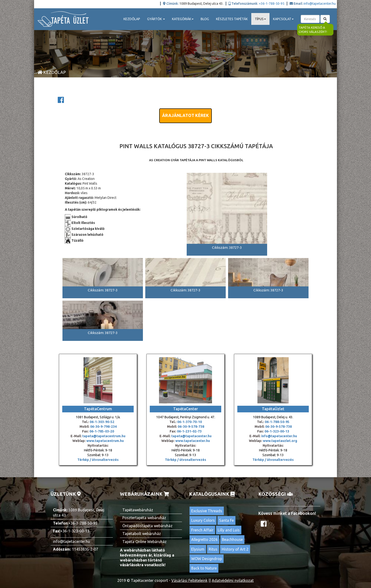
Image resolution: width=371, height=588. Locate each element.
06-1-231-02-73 (189, 431)
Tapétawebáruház (138, 510)
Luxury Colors (203, 520)
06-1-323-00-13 (277, 431)
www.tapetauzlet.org (280, 441)
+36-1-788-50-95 (272, 4)
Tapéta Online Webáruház (144, 542)
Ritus (213, 549)
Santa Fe (226, 520)
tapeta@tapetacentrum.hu (104, 436)
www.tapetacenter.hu (193, 441)
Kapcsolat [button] (283, 19)
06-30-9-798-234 (103, 427)
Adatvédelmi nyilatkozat (233, 580)
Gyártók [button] (156, 19)
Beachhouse (232, 539)
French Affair (202, 530)
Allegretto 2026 (204, 539)
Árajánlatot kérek (185, 115)
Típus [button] (260, 19)
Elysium (198, 549)
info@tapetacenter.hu (320, 4)
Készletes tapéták (232, 19)
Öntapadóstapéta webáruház (147, 526)
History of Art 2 (235, 549)
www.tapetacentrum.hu (105, 441)
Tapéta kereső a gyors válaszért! (313, 30)
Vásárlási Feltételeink (189, 580)
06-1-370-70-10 (190, 422)
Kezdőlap (132, 19)
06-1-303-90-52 (102, 422)
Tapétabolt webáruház (142, 534)
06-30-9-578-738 (191, 427)
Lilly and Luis (229, 530)
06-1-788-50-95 (277, 422)
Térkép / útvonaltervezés (98, 460)
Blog (205, 19)
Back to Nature (204, 568)
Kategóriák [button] (183, 19)
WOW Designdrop (207, 559)
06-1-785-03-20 (102, 431)
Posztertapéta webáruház (144, 518)
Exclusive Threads (207, 511)
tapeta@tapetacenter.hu (191, 436)
